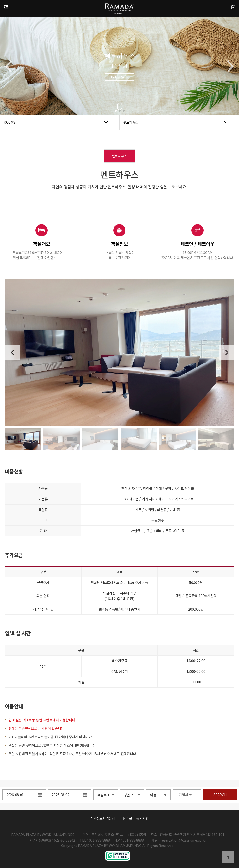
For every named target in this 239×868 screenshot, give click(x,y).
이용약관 (126, 818)
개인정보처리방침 (103, 818)
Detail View (120, 82)
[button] (116, 111)
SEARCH (220, 795)
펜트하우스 (120, 156)
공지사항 (143, 818)
